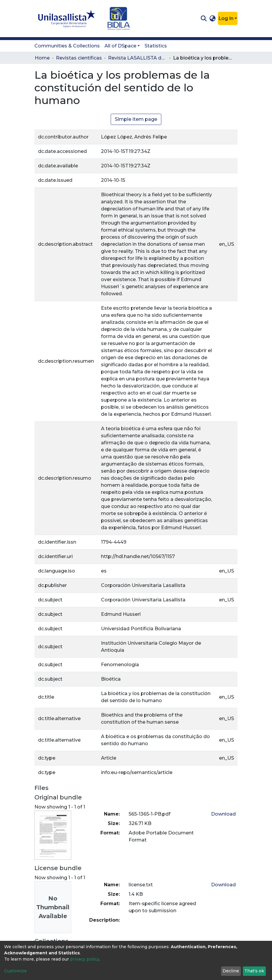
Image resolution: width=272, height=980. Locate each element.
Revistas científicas (79, 58)
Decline (231, 971)
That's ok (254, 971)
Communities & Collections (67, 46)
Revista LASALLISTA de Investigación (137, 58)
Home (42, 58)
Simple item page (136, 119)
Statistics (156, 46)
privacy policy (85, 959)
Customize (15, 971)
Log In (226, 18)
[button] (213, 19)
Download (223, 814)
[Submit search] (204, 19)
